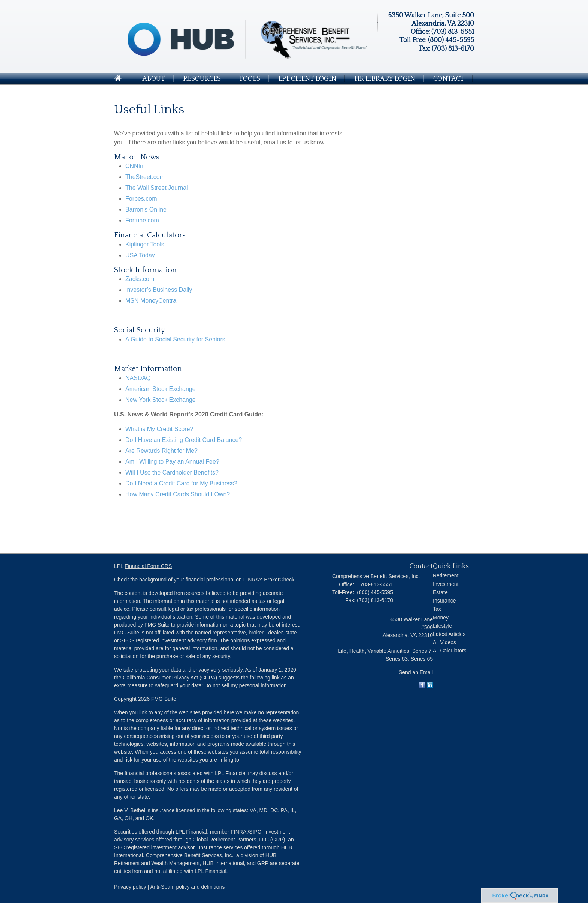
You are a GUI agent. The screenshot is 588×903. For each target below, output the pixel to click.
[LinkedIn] (430, 686)
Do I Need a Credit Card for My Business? (181, 483)
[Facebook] (422, 686)
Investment (445, 584)
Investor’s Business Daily (159, 290)
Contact (449, 79)
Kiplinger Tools (145, 244)
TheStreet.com (145, 177)
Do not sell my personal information (245, 685)
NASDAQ (138, 378)
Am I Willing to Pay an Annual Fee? (172, 462)
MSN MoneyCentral (151, 301)
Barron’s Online (146, 210)
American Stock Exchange (160, 389)
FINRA (238, 832)
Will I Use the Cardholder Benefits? (172, 473)
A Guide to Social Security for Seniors (175, 339)
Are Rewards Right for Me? (161, 451)
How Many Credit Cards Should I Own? (178, 494)
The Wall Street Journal (157, 188)
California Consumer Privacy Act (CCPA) (170, 678)
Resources (202, 79)
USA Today (140, 255)
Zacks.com (140, 279)
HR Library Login (385, 79)
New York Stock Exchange (160, 400)
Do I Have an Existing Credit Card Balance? (184, 440)
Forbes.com (141, 199)
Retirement (445, 575)
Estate (440, 592)
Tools (250, 79)
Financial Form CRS (148, 566)
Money (441, 618)
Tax (437, 609)
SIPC (255, 832)
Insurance (444, 601)
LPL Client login (307, 79)
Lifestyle (442, 626)
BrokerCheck (279, 580)
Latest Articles (449, 634)
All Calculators (449, 651)
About (154, 79)
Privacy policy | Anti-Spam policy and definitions (169, 887)
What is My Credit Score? (159, 429)
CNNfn (134, 166)
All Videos (444, 642)
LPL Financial (191, 832)
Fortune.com (142, 220)
